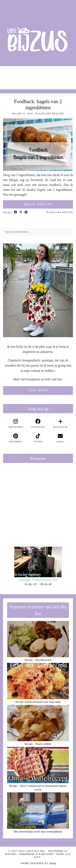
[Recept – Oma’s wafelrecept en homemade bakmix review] (38, 765)
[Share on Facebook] (16, 212)
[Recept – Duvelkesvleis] (38, 639)
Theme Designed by (38, 863)
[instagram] (16, 424)
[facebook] (38, 424)
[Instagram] (10, 76)
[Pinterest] (21, 484)
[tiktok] (38, 438)
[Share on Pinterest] (26, 212)
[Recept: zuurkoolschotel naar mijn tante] (38, 681)
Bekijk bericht (38, 204)
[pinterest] (16, 438)
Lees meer (38, 390)
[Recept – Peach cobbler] (38, 723)
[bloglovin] (60, 424)
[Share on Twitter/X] (21, 212)
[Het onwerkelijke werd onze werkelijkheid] (38, 811)
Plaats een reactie (49, 114)
